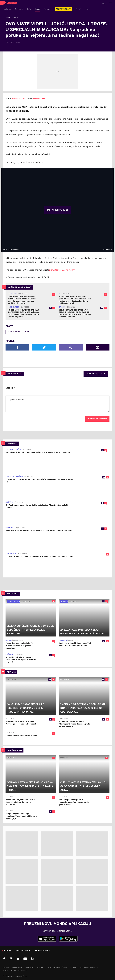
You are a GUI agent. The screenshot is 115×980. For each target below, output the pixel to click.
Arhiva (73, 968)
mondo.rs (36, 99)
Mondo (7, 951)
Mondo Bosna (43, 951)
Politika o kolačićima (57, 968)
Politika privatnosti (89, 968)
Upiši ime (10, 388)
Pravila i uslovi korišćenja (15, 971)
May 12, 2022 (42, 277)
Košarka (15, 17)
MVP (27, 332)
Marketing (17, 968)
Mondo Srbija (23, 951)
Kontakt (41, 968)
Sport (8, 17)
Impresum (29, 968)
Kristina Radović (18, 99)
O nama (6, 968)
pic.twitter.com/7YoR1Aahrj (62, 270)
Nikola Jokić (14, 332)
